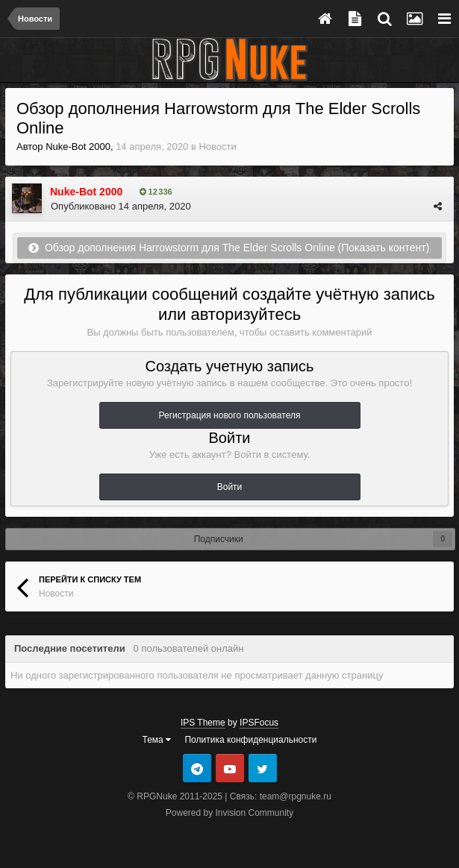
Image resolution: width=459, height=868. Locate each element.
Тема (157, 740)
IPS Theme (203, 723)
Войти (230, 487)
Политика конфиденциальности (250, 740)
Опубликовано (121, 206)
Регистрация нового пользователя (230, 415)
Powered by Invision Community (229, 813)
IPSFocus (259, 723)
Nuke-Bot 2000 (78, 147)
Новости (217, 147)
